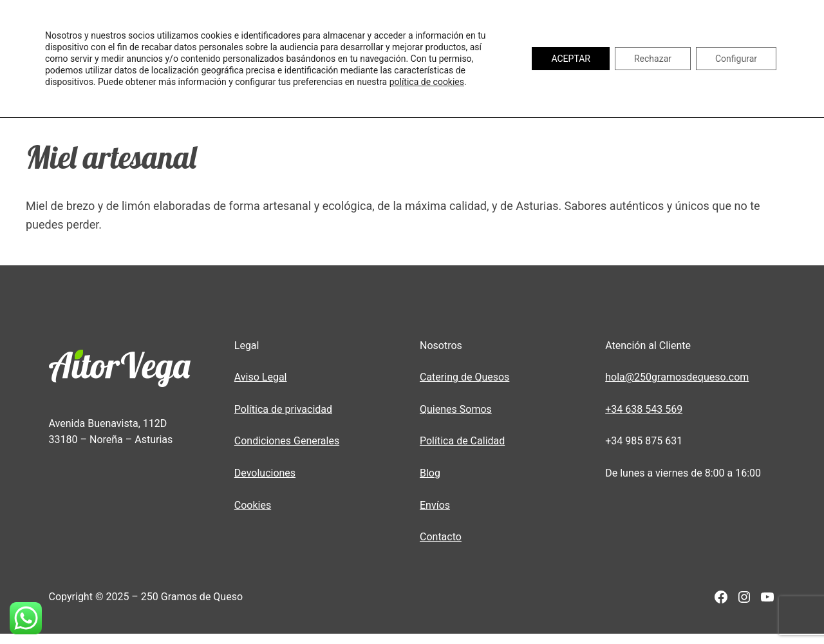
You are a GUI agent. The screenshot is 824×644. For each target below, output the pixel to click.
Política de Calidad (462, 441)
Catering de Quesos (464, 377)
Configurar (736, 59)
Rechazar (653, 59)
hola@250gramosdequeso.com (677, 377)
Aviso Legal (261, 377)
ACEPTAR (571, 59)
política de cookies (427, 82)
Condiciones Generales (287, 441)
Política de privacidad (283, 409)
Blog (430, 473)
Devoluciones (265, 473)
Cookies (253, 505)
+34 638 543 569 (644, 409)
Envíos (435, 505)
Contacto (441, 537)
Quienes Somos (456, 409)
